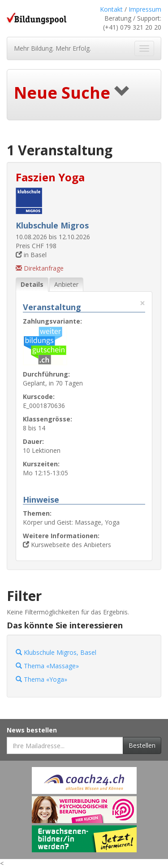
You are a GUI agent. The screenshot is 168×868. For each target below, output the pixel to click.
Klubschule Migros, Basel (56, 652)
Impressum (145, 9)
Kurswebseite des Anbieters (67, 545)
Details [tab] (32, 284)
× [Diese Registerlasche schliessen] (142, 303)
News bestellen (32, 730)
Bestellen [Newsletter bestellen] (142, 745)
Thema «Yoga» (41, 679)
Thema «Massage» (47, 666)
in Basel (31, 255)
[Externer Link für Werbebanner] (84, 780)
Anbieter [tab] (66, 284)
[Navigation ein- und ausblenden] (144, 48)
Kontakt (111, 9)
